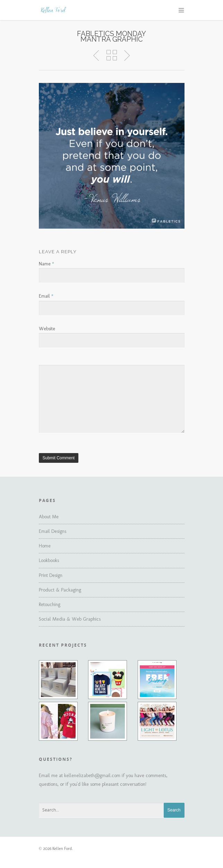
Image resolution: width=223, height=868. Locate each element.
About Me (49, 517)
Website (47, 329)
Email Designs (53, 531)
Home (45, 546)
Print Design (51, 575)
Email (46, 296)
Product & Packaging (60, 590)
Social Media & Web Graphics (70, 619)
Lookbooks (49, 560)
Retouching (50, 605)
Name (46, 264)
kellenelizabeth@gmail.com (92, 776)
